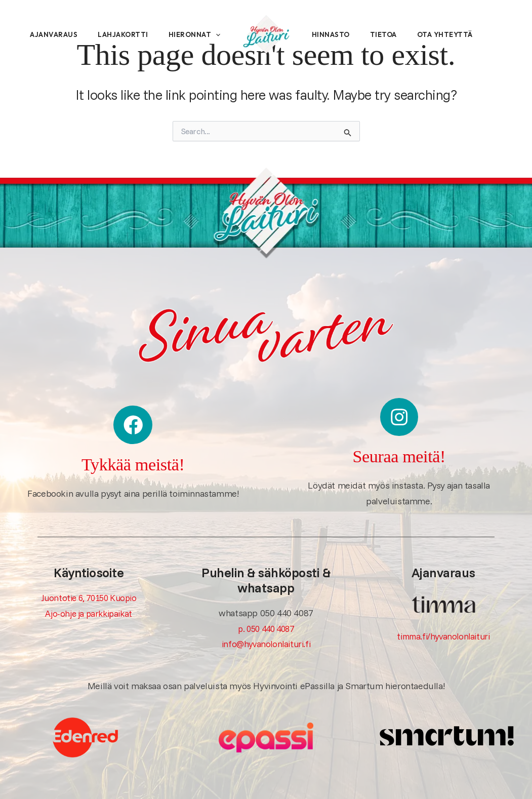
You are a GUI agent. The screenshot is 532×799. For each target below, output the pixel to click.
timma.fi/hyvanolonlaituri (443, 635)
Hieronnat (56, 61)
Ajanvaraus (54, 20)
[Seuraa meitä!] (399, 416)
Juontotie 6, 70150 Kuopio (89, 597)
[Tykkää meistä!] (133, 424)
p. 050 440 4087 (266, 627)
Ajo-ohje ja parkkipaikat (88, 612)
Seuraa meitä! (399, 454)
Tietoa (396, 41)
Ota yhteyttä (465, 41)
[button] (78, 61)
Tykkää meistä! (133, 463)
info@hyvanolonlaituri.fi (266, 643)
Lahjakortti (131, 20)
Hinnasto (336, 41)
